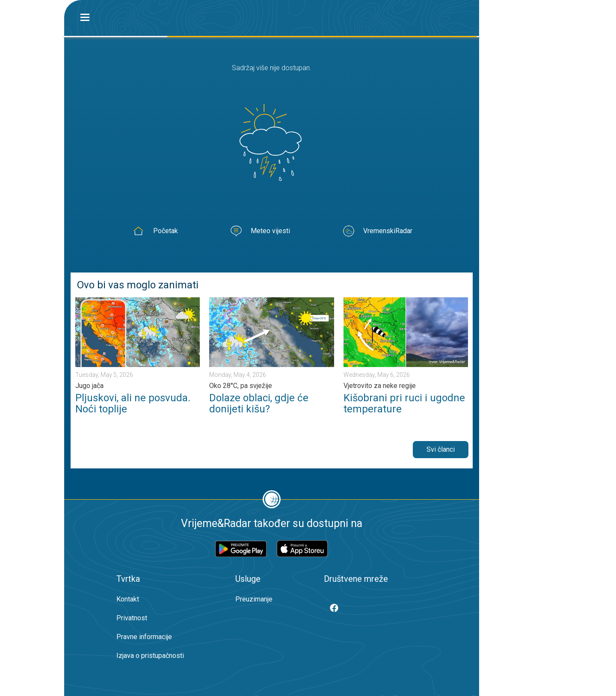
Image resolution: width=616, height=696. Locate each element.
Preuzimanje (254, 599)
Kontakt (128, 599)
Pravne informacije (144, 637)
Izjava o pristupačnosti (150, 656)
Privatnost (132, 618)
